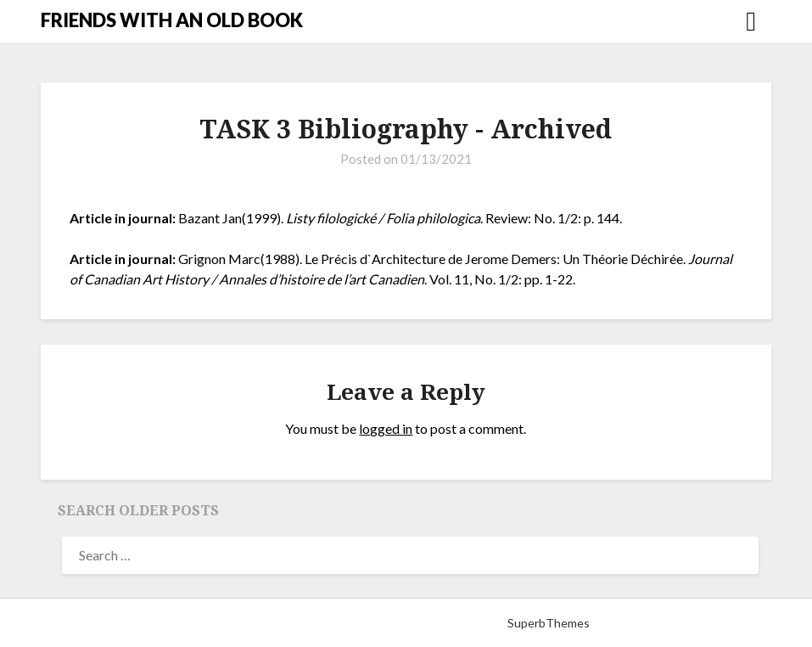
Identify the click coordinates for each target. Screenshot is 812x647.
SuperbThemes (549, 623)
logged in (386, 428)
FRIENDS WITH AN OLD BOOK (172, 20)
